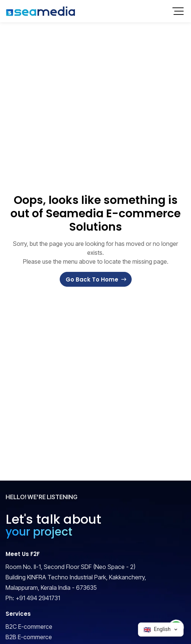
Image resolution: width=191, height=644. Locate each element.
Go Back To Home (92, 279)
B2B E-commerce (29, 637)
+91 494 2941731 (38, 598)
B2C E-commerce (29, 627)
